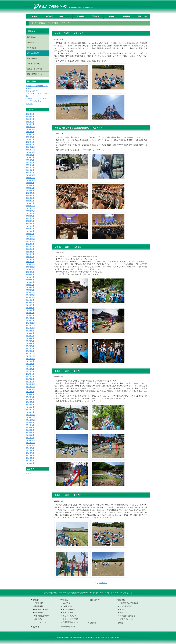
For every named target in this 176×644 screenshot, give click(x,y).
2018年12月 (30, 323)
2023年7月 (30, 188)
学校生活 (49, 16)
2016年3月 (30, 407)
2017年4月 (30, 374)
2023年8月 (30, 185)
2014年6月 (30, 456)
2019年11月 (30, 295)
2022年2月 (30, 231)
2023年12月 (30, 175)
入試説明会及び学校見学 (129, 603)
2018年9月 (30, 331)
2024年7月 (30, 157)
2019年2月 (30, 318)
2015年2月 (30, 435)
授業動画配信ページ (35, 74)
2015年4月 (30, 433)
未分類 (28, 473)
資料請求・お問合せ (127, 616)
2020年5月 (30, 282)
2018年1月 (30, 351)
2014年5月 (30, 458)
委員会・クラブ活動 (35, 69)
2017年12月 (30, 354)
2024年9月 (30, 155)
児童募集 (80, 16)
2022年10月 (30, 211)
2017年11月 (30, 356)
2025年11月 (30, 127)
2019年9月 (30, 300)
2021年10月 (30, 241)
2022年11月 (30, 208)
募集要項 (123, 609)
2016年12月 (30, 384)
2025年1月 (30, 145)
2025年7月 (30, 134)
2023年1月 (30, 203)
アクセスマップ (40, 622)
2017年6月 (30, 369)
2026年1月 (30, 124)
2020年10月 (30, 269)
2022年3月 (30, 229)
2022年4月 (30, 226)
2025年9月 (30, 132)
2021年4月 (30, 254)
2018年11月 (30, 326)
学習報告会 (31, 37)
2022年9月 (30, 213)
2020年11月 (30, 267)
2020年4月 (30, 285)
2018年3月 (30, 346)
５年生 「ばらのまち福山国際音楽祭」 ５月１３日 (78, 128)
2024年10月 (30, 152)
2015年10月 (30, 420)
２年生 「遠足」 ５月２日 (68, 247)
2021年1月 (30, 262)
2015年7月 (30, 425)
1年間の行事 (32, 48)
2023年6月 (30, 190)
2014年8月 (30, 450)
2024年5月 (30, 162)
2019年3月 (30, 315)
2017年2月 (30, 379)
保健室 (111, 16)
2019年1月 (30, 320)
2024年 (63, 23)
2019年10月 (30, 297)
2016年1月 (30, 412)
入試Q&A (123, 613)
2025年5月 (30, 139)
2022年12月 (30, 206)
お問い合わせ (126, 593)
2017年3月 (30, 376)
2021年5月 (30, 252)
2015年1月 (30, 438)
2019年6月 (30, 308)
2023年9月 (30, 183)
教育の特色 (39, 613)
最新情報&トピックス (69, 627)
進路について (65, 16)
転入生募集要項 (126, 606)
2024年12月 (30, 147)
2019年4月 (30, 313)
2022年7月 (30, 218)
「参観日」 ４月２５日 (36, 99)
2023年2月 (30, 201)
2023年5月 (30, 193)
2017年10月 (30, 359)
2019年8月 (30, 303)
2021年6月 (30, 249)
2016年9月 (30, 392)
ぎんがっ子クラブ (34, 64)
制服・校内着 (32, 58)
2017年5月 (30, 371)
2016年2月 (30, 410)
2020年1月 (30, 290)
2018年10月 (30, 328)
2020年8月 (30, 275)
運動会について (32, 91)
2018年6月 (30, 338)
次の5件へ (103, 583)
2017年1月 (30, 382)
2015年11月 (30, 417)
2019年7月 (30, 305)
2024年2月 (30, 170)
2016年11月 (30, 387)
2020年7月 (30, 277)
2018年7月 (30, 336)
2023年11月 (30, 178)
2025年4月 (30, 142)
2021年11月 (30, 239)
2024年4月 (30, 165)
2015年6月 (30, 427)
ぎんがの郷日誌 (53, 23)
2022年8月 (30, 216)
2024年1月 (30, 173)
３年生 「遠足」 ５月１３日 (69, 33)
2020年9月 (30, 272)
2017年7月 (30, 366)
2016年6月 (30, 399)
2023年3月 (30, 198)
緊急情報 (96, 16)
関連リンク (142, 16)
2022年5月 (30, 224)
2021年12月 (30, 236)
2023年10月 (30, 180)
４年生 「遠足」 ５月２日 (68, 495)
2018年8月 (30, 333)
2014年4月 (30, 461)
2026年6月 (30, 114)
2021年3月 (30, 257)
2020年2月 (30, 287)
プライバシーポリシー (128, 619)
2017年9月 (30, 361)
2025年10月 (30, 129)
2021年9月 (30, 244)
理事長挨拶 (39, 606)
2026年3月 (30, 122)
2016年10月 (30, 389)
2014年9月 (30, 448)
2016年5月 (30, 402)
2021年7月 (30, 246)
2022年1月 (30, 234)
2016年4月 (30, 405)
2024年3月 (30, 167)
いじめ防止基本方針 (42, 616)
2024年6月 (30, 160)
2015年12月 (30, 415)
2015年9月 (30, 422)
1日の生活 (31, 43)
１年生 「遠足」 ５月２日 (68, 371)
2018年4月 (30, 343)
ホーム (34, 23)
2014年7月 (30, 453)
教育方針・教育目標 (42, 609)
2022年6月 (30, 221)
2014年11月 (30, 443)
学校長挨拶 (39, 603)
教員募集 (127, 16)
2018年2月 (30, 348)
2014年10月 (30, 445)
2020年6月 (30, 280)
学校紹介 (34, 16)
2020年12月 (30, 264)
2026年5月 (30, 116)
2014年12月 (30, 440)
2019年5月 (30, 310)
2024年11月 (30, 150)
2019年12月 (30, 292)
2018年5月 (30, 341)
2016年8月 (30, 394)
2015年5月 (30, 430)
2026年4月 (30, 119)
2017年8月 (30, 364)
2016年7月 (30, 397)
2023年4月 (30, 196)
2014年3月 (30, 463)
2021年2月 (30, 259)
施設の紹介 (39, 619)
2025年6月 (30, 137)
